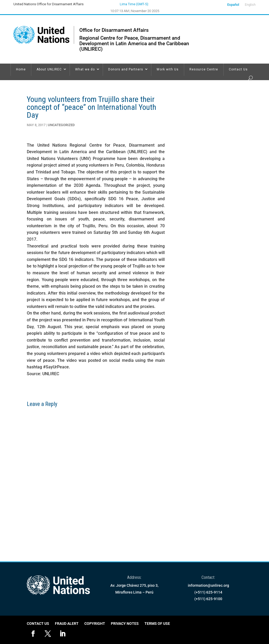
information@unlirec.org (208, 585)
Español (233, 5)
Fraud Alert (67, 624)
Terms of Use (157, 624)
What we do (85, 69)
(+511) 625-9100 (208, 599)
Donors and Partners (126, 69)
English (250, 5)
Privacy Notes (125, 624)
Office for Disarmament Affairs (114, 30)
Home (21, 69)
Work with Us (168, 69)
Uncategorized (61, 125)
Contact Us (238, 69)
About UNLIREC (49, 69)
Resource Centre (204, 69)
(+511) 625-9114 (208, 592)
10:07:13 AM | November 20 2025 (135, 11)
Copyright (95, 624)
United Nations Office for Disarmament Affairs (48, 4)
